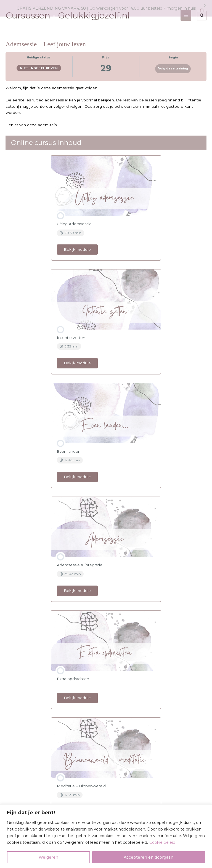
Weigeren (48, 857)
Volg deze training (173, 67)
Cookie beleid (162, 842)
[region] (106, 836)
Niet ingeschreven (39, 66)
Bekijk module (77, 247)
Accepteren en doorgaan (149, 857)
